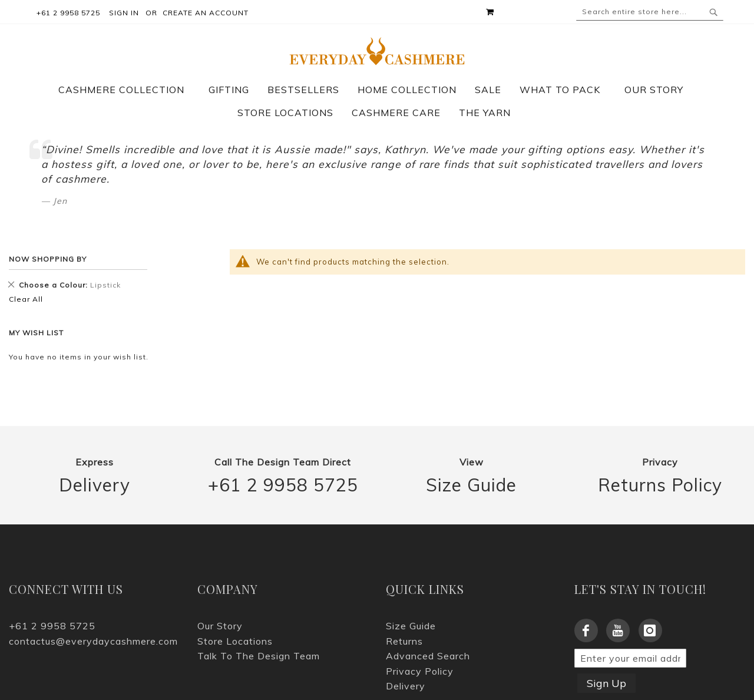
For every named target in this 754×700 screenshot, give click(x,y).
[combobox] (650, 12)
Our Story (220, 626)
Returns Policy (660, 485)
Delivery (95, 485)
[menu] (377, 101)
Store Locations (235, 641)
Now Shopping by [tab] (48, 259)
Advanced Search (428, 656)
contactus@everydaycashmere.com (93, 641)
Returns (404, 641)
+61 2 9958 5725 (283, 485)
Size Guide (471, 485)
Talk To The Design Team (259, 656)
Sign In (124, 13)
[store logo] (377, 51)
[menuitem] (127, 90)
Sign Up (606, 683)
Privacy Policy (420, 671)
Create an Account (206, 13)
